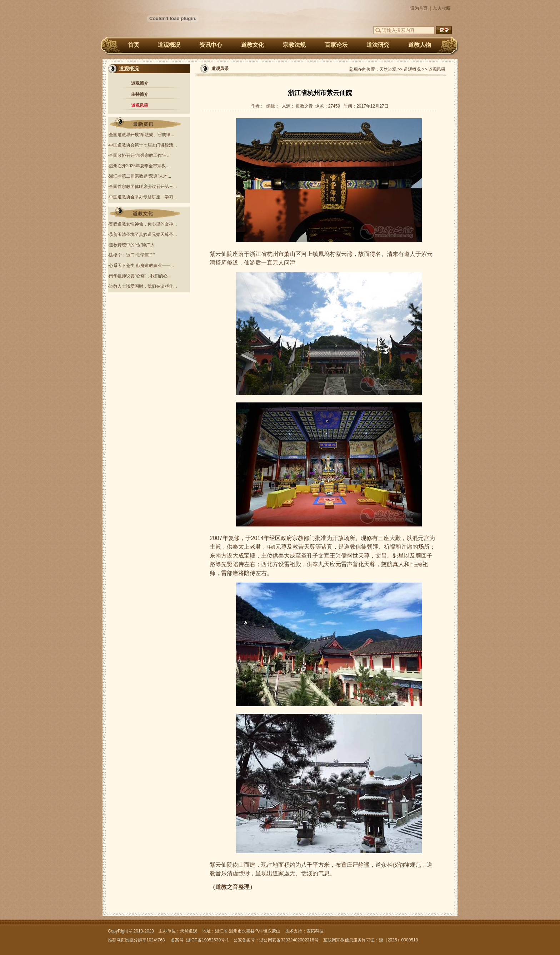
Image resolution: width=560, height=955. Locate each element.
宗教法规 (294, 45)
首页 (134, 45)
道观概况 (169, 45)
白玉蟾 (416, 565)
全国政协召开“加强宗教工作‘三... (140, 155)
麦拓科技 (315, 931)
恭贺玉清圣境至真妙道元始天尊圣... (143, 234)
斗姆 (271, 547)
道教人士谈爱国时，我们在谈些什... (143, 286)
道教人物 (420, 45)
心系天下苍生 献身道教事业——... (141, 266)
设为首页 (419, 8)
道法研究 (378, 45)
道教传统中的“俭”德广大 (132, 245)
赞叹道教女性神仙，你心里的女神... (143, 224)
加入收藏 (442, 8)
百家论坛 (336, 45)
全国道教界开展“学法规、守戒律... (141, 135)
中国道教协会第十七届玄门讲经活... (143, 145)
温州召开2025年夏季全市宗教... (139, 166)
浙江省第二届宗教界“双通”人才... (140, 176)
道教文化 (252, 45)
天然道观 (388, 69)
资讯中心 (211, 45)
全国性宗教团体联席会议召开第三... (143, 187)
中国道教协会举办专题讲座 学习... (143, 197)
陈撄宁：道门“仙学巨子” (132, 255)
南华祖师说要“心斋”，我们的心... (140, 276)
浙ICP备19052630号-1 (207, 940)
